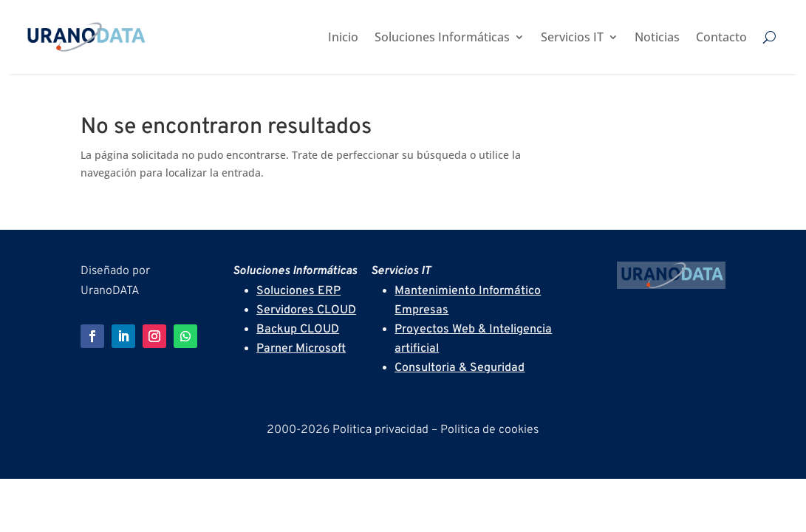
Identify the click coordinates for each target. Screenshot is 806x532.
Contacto (721, 37)
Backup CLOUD (298, 330)
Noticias (657, 37)
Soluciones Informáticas (442, 37)
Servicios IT (572, 37)
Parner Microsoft (301, 349)
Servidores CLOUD (306, 310)
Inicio (343, 37)
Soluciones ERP (298, 291)
